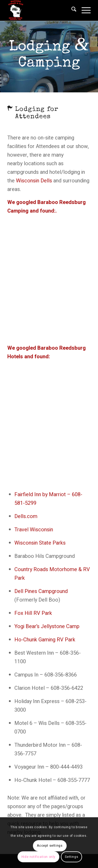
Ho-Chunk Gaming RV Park (45, 640)
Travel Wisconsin (34, 530)
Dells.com (26, 516)
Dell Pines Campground (41, 591)
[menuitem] (71, 10)
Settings (71, 857)
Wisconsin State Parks (40, 543)
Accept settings (50, 846)
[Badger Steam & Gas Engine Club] (41, 10)
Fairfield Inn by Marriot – (43, 494)
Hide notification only (38, 857)
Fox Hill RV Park (33, 613)
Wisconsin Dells (34, 181)
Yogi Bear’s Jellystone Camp (47, 626)
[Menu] (83, 10)
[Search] (71, 10)
